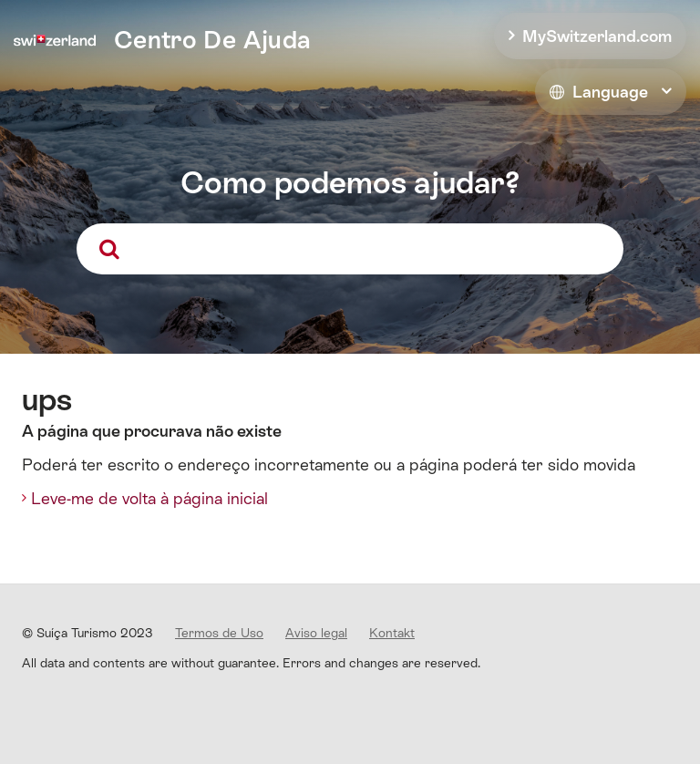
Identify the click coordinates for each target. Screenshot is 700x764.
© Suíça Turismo (87, 633)
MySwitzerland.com (597, 36)
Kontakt (392, 633)
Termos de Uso (219, 633)
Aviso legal (316, 633)
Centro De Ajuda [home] (212, 40)
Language (599, 92)
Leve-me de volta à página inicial (149, 498)
